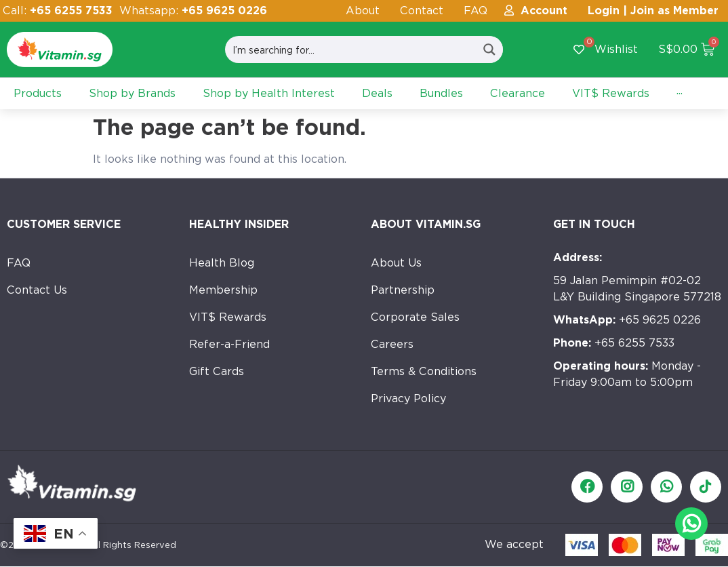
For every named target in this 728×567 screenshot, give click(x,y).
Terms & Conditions (424, 371)
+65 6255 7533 (614, 343)
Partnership (403, 290)
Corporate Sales (415, 317)
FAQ (476, 11)
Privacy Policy (408, 398)
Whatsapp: (193, 11)
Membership (223, 290)
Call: (58, 11)
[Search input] (351, 50)
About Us (396, 263)
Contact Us (37, 290)
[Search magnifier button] (489, 50)
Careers (392, 344)
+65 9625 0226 (627, 320)
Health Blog (222, 263)
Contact (422, 11)
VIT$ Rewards (228, 317)
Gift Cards (217, 371)
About (363, 11)
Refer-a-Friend (229, 344)
